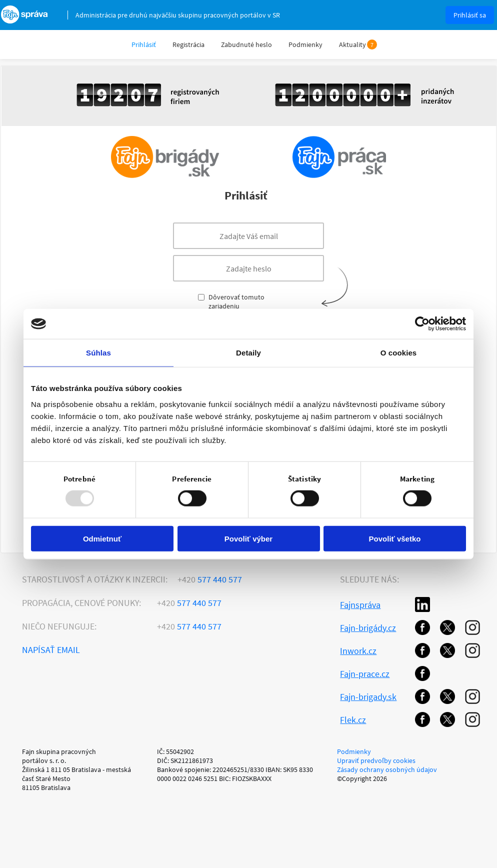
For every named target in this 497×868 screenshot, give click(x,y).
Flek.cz (353, 720)
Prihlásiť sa (470, 15)
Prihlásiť (144, 44)
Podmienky (305, 44)
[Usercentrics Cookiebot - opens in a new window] (422, 324)
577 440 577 (210, 579)
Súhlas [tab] (98, 353)
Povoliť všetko (395, 538)
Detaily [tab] (248, 353)
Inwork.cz (358, 651)
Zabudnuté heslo (246, 44)
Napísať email (51, 650)
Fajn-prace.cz (365, 674)
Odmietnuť (102, 538)
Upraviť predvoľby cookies (376, 760)
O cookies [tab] (399, 353)
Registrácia (188, 44)
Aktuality (352, 44)
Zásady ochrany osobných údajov (387, 769)
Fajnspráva (360, 605)
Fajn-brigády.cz (368, 628)
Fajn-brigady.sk (368, 697)
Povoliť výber (248, 538)
